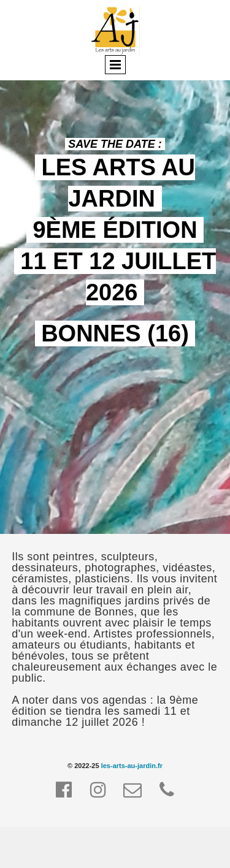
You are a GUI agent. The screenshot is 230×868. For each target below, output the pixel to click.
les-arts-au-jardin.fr (132, 766)
